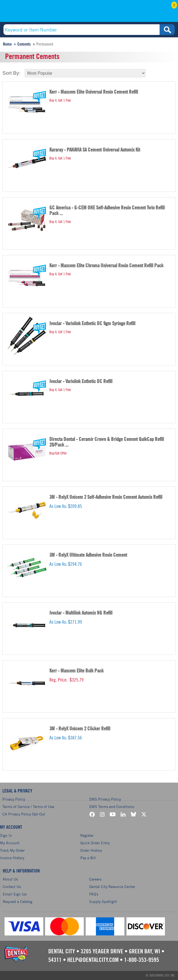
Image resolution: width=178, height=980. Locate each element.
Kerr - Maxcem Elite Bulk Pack (76, 671)
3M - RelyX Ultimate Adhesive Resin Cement (88, 555)
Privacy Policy (14, 799)
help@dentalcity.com (93, 960)
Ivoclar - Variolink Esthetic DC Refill (81, 382)
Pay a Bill (88, 858)
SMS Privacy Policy (105, 799)
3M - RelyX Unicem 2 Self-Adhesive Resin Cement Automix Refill (106, 497)
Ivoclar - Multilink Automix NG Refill (81, 613)
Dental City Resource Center (112, 887)
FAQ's (94, 894)
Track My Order (12, 850)
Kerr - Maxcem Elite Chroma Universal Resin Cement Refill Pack (106, 266)
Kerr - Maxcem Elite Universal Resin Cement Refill (94, 92)
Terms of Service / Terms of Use (28, 806)
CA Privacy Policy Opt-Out (24, 814)
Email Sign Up (15, 894)
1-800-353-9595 (142, 960)
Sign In (6, 835)
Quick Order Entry (95, 843)
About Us (10, 879)
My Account (143, 13)
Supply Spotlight (103, 901)
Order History (91, 850)
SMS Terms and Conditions (112, 806)
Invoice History (12, 858)
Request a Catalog (17, 901)
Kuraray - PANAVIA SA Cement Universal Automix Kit (95, 150)
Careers (95, 879)
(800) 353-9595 (36, 13)
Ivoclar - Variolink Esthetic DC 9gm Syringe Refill (92, 324)
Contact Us (12, 887)
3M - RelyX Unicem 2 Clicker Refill (80, 729)
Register (87, 835)
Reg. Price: (58, 680)
